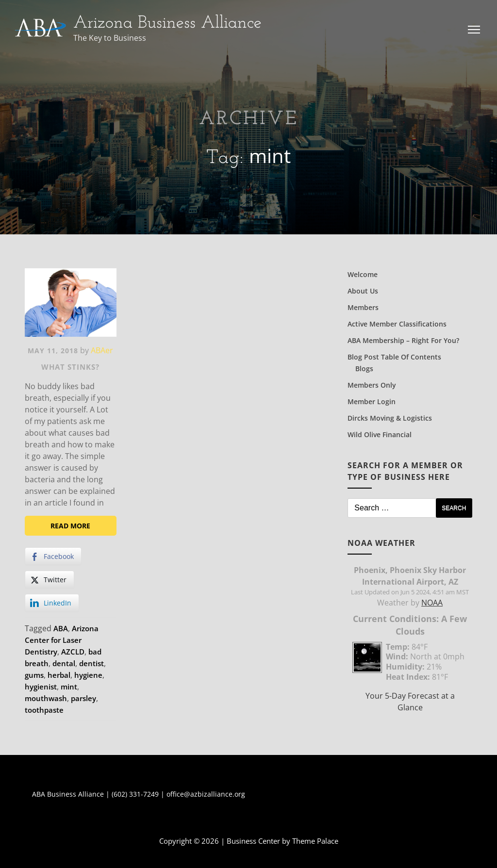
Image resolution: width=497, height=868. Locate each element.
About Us (363, 291)
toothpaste (44, 710)
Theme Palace (315, 841)
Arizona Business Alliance (167, 23)
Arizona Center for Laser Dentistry (62, 640)
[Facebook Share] (53, 557)
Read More (70, 526)
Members (363, 307)
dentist (91, 663)
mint (69, 687)
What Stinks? (70, 367)
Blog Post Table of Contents (394, 357)
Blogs (364, 368)
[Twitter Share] (50, 580)
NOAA (432, 603)
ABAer (102, 350)
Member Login (372, 401)
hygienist (41, 687)
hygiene (88, 675)
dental (64, 663)
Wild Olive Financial (380, 434)
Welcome (363, 274)
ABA (61, 628)
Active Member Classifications (397, 324)
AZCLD (73, 652)
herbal (59, 675)
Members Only (372, 385)
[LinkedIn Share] (52, 603)
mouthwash (46, 698)
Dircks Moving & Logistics (390, 418)
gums (34, 675)
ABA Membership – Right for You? (403, 340)
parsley (83, 698)
